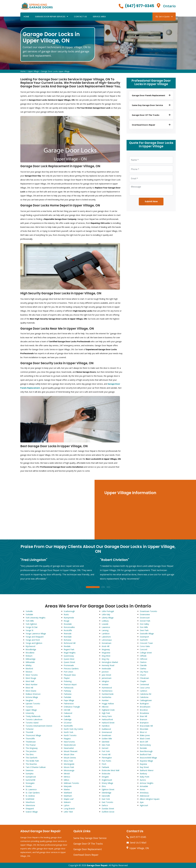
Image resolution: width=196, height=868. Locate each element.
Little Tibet (68, 812)
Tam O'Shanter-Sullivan (36, 767)
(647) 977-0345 (140, 6)
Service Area (99, 17)
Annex (142, 789)
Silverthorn (30, 802)
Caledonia (144, 697)
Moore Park (69, 767)
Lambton (106, 634)
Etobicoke (106, 774)
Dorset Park (145, 621)
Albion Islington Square (150, 799)
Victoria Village (32, 697)
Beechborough (146, 751)
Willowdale (30, 662)
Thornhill (29, 732)
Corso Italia (145, 646)
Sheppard (30, 809)
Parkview (68, 694)
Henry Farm (107, 716)
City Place (144, 672)
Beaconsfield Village (148, 758)
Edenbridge (106, 793)
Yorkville (29, 611)
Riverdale (68, 637)
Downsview (145, 614)
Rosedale (68, 624)
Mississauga (69, 770)
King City (105, 659)
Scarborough (69, 611)
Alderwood (144, 796)
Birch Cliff (144, 742)
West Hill (29, 688)
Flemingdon (107, 758)
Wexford (29, 669)
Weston (29, 672)
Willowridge (31, 659)
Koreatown (106, 643)
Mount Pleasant (71, 751)
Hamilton (106, 726)
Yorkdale (29, 614)
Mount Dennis (70, 758)
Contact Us (80, 17)
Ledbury (105, 621)
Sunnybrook (31, 777)
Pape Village (69, 700)
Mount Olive (69, 754)
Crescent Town (146, 643)
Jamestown (107, 678)
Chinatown (144, 678)
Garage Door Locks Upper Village (55, 71)
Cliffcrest (144, 659)
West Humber (32, 684)
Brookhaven (145, 707)
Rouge (67, 621)
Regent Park (69, 649)
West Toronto (32, 675)
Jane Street (106, 675)
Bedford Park (146, 754)
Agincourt (144, 805)
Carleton (143, 691)
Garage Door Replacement (88, 849)
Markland (68, 793)
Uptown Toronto (33, 704)
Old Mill (67, 710)
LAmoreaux (107, 640)
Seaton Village (32, 812)
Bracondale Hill (146, 726)
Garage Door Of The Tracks (88, 844)
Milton (66, 780)
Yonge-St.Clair (32, 627)
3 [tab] (108, 587)
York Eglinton (31, 624)
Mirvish (67, 774)
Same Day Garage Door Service (90, 838)
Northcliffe (68, 726)
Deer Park (144, 630)
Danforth (144, 640)
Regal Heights (70, 653)
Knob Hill (106, 646)
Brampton (144, 723)
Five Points (106, 761)
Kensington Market (110, 662)
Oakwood (68, 713)
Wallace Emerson (33, 694)
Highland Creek (108, 710)
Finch (104, 764)
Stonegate (30, 783)
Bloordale (144, 729)
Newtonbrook (70, 745)
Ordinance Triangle (72, 707)
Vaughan (29, 700)
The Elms (30, 754)
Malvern (67, 802)
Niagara (67, 739)
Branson (143, 719)
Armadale (144, 786)
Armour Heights (147, 783)
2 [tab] (103, 587)
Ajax (142, 802)
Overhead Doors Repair (86, 855)
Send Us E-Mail (138, 843)
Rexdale (67, 646)
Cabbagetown (146, 700)
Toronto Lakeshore (34, 719)
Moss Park (68, 761)
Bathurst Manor (147, 770)
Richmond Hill (70, 643)
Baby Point (145, 777)
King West (106, 656)
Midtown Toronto (71, 783)
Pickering (68, 681)
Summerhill (30, 780)
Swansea (29, 770)
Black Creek (145, 739)
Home (26, 17)
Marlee (67, 789)
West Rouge (31, 678)
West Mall (30, 681)
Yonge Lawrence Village (36, 634)
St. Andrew (30, 796)
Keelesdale (106, 669)
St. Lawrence (31, 789)
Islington (105, 681)
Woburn (29, 656)
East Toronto (107, 802)
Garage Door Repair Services (50, 17)
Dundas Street (108, 809)
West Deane (31, 691)
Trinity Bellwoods (33, 716)
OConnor (68, 723)
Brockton (144, 710)
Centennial (144, 684)
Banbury (143, 774)
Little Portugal (108, 611)
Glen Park (106, 745)
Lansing (105, 630)
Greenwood (107, 732)
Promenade (69, 665)
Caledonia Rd (145, 694)
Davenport (144, 637)
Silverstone (30, 805)
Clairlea (143, 669)
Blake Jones (145, 735)
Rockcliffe (68, 630)
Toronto (29, 707)
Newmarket (69, 748)
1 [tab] (93, 587)
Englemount (107, 780)
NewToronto (69, 742)
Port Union (68, 672)
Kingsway (106, 649)
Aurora (143, 780)
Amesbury (144, 793)
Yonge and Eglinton (34, 643)
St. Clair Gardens (33, 793)
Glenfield (105, 742)
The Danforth (31, 758)
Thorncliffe (30, 739)
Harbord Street (108, 723)
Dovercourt (145, 618)
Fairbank (105, 767)
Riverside (68, 634)
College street (146, 653)
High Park (106, 713)
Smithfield (30, 799)
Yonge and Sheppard (35, 637)
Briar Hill (143, 716)
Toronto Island (32, 723)
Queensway (69, 656)
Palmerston (69, 704)
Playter (67, 678)
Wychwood (30, 646)
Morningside (69, 764)
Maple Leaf (69, 799)
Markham (68, 796)
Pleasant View (70, 675)
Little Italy (106, 614)
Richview (67, 640)
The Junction (31, 751)
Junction (105, 672)
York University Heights (36, 618)
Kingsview (106, 653)
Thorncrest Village (33, 735)
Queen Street (69, 662)
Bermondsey (145, 745)
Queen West (69, 659)
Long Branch (69, 809)
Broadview (144, 713)
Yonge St (29, 630)
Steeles (29, 786)
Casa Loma (145, 688)
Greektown (106, 735)
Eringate (105, 777)
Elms (104, 786)
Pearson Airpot (70, 684)
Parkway (67, 691)
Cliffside (143, 656)
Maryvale (68, 786)
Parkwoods (69, 688)
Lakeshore (106, 637)
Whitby (29, 665)
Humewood (107, 688)
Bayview (143, 764)
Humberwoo (107, 691)
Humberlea (106, 697)
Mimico (67, 777)
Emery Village (107, 783)
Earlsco (105, 805)
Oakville (67, 716)
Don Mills (144, 627)
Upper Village (33, 71)
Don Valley (144, 624)
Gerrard (105, 748)
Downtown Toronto (148, 611)
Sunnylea (29, 774)
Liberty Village (108, 618)
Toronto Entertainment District (39, 726)
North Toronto (70, 735)
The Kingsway (32, 748)
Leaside (105, 624)
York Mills (30, 621)
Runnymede (69, 618)
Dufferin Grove (108, 812)
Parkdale (67, 697)
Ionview (105, 684)
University (30, 713)
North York (68, 732)
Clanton (143, 662)
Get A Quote (164, 17)
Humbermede (108, 694)
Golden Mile (107, 739)
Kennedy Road (108, 665)
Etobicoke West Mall (110, 770)
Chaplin (143, 681)
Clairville (143, 665)
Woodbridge (31, 649)
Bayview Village (146, 761)
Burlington (144, 704)
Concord (143, 649)
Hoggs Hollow (108, 704)
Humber (105, 700)
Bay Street (144, 767)
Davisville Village (147, 634)
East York (106, 799)
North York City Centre (73, 729)
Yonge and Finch (33, 640)
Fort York (106, 751)
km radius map (48, 510)
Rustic (66, 614)
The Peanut (31, 745)
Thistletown (31, 742)
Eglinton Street (108, 789)
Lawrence (106, 627)
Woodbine (30, 653)
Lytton (67, 805)
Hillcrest (105, 707)
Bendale (143, 748)
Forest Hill (106, 754)
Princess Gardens (71, 669)
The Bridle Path (32, 761)
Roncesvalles (69, 627)
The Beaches (31, 764)
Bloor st (143, 732)
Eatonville (106, 796)
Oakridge (68, 719)
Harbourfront (107, 719)
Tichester (30, 729)
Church (143, 675)
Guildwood (106, 729)
